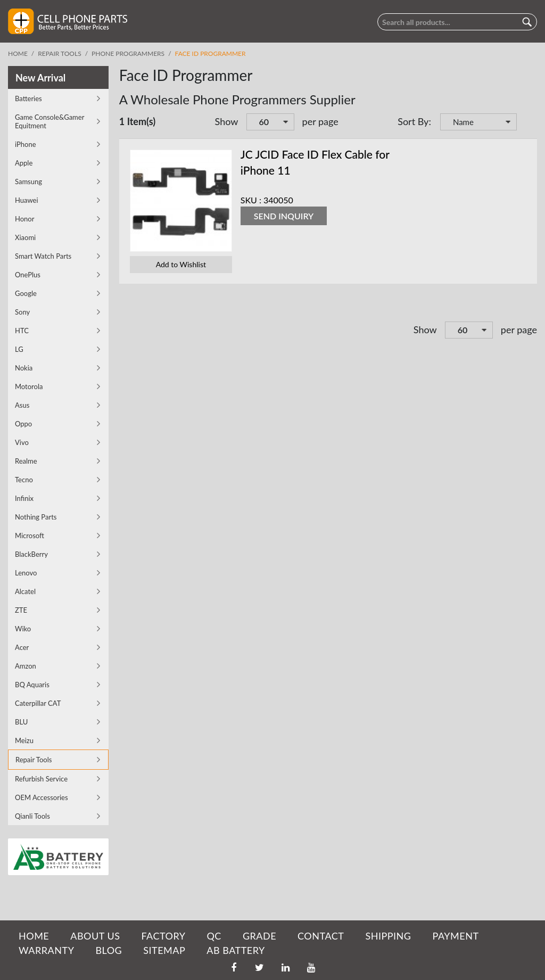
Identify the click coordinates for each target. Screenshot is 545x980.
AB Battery (236, 950)
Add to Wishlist (181, 264)
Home (18, 53)
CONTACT (321, 936)
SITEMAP (164, 950)
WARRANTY (46, 950)
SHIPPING (388, 936)
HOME (34, 936)
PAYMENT (456, 936)
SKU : (251, 200)
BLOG (109, 950)
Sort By (413, 121)
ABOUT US (95, 936)
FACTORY (163, 936)
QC (214, 936)
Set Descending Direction (526, 123)
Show (227, 121)
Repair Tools (59, 53)
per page (320, 121)
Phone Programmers (128, 53)
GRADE (259, 936)
